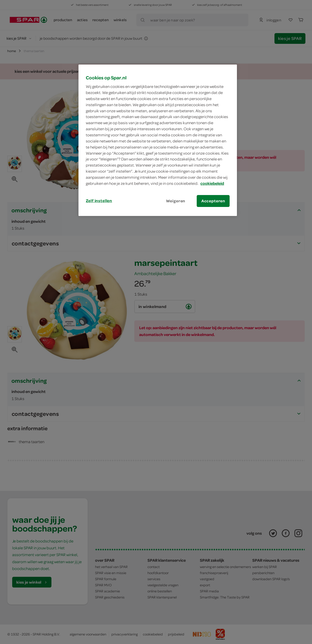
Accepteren (213, 201)
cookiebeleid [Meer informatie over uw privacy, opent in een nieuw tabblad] (212, 183)
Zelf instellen (99, 201)
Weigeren (176, 201)
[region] (158, 140)
